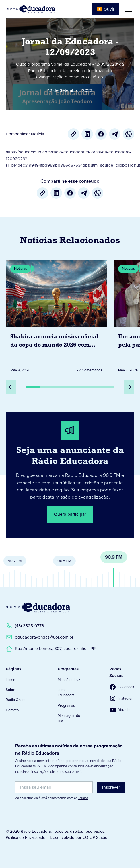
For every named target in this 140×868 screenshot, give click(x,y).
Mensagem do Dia (69, 718)
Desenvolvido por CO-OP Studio (79, 838)
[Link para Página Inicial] (31, 9)
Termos (83, 798)
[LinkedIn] (87, 134)
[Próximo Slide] (129, 387)
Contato (12, 710)
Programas (66, 705)
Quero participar (70, 514)
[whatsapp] (129, 134)
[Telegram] (115, 134)
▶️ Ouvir (106, 9)
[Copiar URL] (73, 134)
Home (10, 680)
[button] (127, 9)
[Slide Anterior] (11, 387)
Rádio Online (16, 700)
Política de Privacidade (26, 838)
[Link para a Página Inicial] (38, 607)
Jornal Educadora (66, 692)
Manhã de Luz (69, 680)
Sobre (10, 690)
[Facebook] (101, 134)
